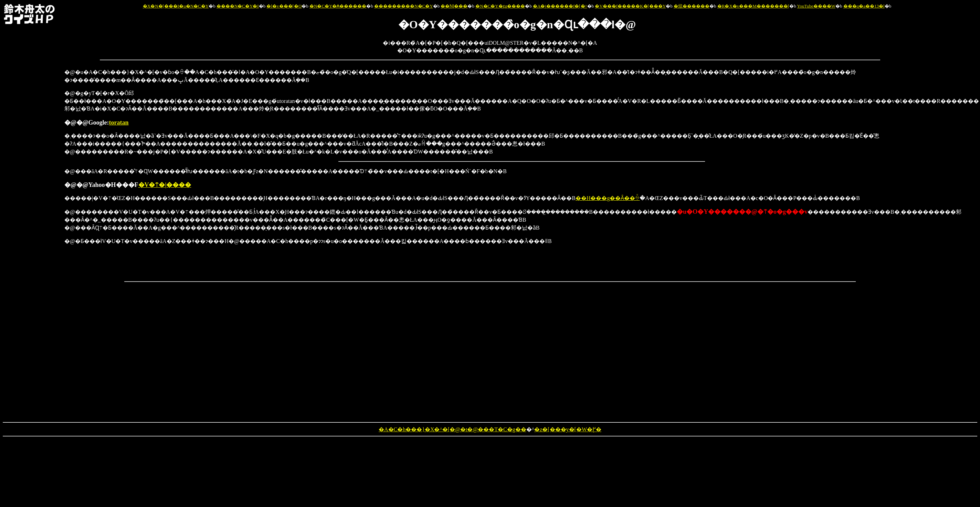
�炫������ (692, 6)
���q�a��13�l (864, 6)
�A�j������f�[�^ (560, 6)
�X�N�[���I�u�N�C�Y (176, 6)
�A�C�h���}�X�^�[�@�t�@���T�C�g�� (452, 429)
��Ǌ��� (454, 6)
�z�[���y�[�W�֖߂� (568, 429)
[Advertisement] (31, 171)
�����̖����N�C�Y (403, 6)
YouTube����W (816, 6)
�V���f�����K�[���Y (630, 6)
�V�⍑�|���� (165, 185)
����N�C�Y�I (238, 6)
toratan (119, 123)
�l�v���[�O (284, 6)
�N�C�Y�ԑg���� (500, 6)
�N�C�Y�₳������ (338, 6)
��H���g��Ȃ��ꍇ (608, 198)
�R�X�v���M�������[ (753, 6)
